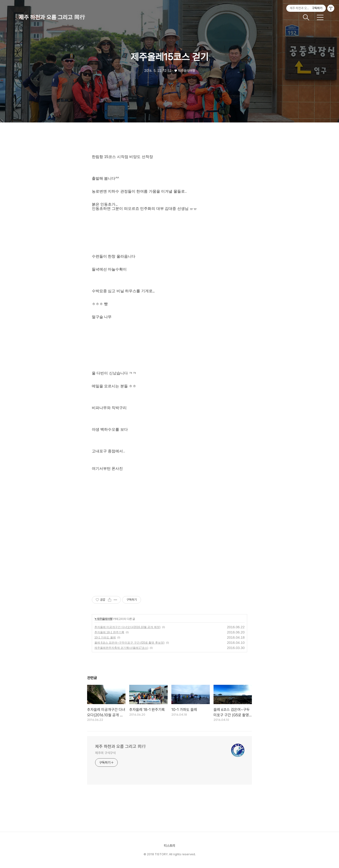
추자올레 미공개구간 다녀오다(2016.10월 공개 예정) (127, 627)
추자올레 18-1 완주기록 (109, 632)
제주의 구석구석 (105, 753)
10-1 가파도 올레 (105, 637)
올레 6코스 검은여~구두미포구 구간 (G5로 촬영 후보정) (129, 643)
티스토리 (169, 846)
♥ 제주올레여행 (103, 619)
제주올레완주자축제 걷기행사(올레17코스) (121, 648)
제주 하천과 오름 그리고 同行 (52, 17)
